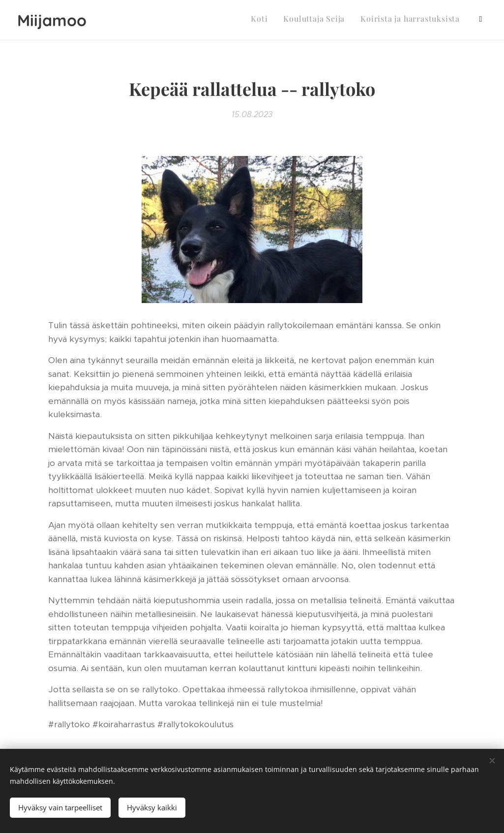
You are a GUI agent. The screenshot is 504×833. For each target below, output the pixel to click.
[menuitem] (411, 20)
